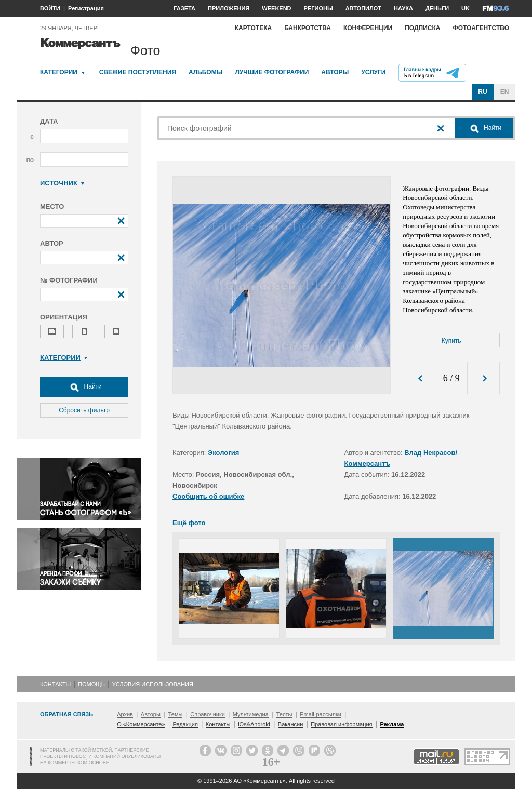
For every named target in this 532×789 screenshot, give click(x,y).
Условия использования (153, 684)
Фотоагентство (481, 28)
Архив (125, 714)
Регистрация (86, 8)
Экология (223, 453)
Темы (176, 714)
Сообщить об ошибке (208, 496)
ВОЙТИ (50, 8)
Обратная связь (66, 714)
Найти (84, 387)
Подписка (422, 28)
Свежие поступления (138, 72)
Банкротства (308, 28)
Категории (59, 72)
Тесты (284, 714)
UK (465, 8)
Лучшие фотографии (272, 72)
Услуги (373, 72)
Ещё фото (189, 523)
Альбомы (206, 72)
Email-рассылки (321, 714)
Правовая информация (341, 724)
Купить (451, 341)
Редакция (185, 724)
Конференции (368, 28)
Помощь (91, 684)
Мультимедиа (251, 714)
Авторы (335, 72)
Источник (62, 183)
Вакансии (291, 724)
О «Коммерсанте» (141, 724)
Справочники (208, 714)
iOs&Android (254, 724)
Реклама (392, 724)
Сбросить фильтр (84, 410)
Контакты (55, 684)
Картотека (254, 28)
